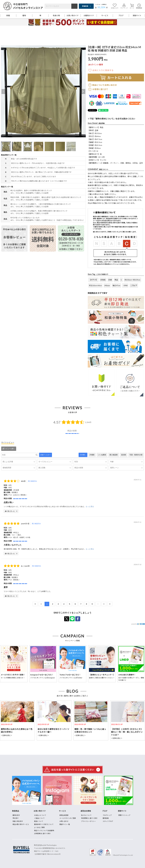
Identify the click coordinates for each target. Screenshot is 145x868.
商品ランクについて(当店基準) (44, 831)
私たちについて (86, 815)
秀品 (116, 280)
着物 (24, 16)
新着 (8, 16)
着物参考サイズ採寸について (44, 824)
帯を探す (16, 818)
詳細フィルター (46, 455)
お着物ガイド (89, 16)
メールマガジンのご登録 (68, 818)
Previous (4, 92)
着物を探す (16, 815)
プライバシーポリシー (88, 821)
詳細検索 (85, 6)
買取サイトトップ (124, 815)
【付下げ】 (93, 280)
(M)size (107, 285)
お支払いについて (40, 815)
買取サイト (137, 16)
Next (83, 92)
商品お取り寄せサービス (21, 824)
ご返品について (39, 818)
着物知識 (106, 818)
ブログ (121, 16)
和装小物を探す (18, 821)
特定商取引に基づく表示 (89, 818)
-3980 (125, 285)
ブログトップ (107, 815)
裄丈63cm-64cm (95, 285)
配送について (39, 821)
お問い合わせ (64, 821)
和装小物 (56, 16)
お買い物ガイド (73, 16)
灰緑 (110, 280)
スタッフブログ (108, 821)
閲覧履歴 (139, 6)
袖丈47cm (116, 285)
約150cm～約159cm (132, 280)
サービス (105, 16)
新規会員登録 (64, 815)
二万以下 (134, 285)
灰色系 (103, 280)
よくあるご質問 (39, 827)
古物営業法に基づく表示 (42, 833)
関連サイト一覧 (65, 824)
